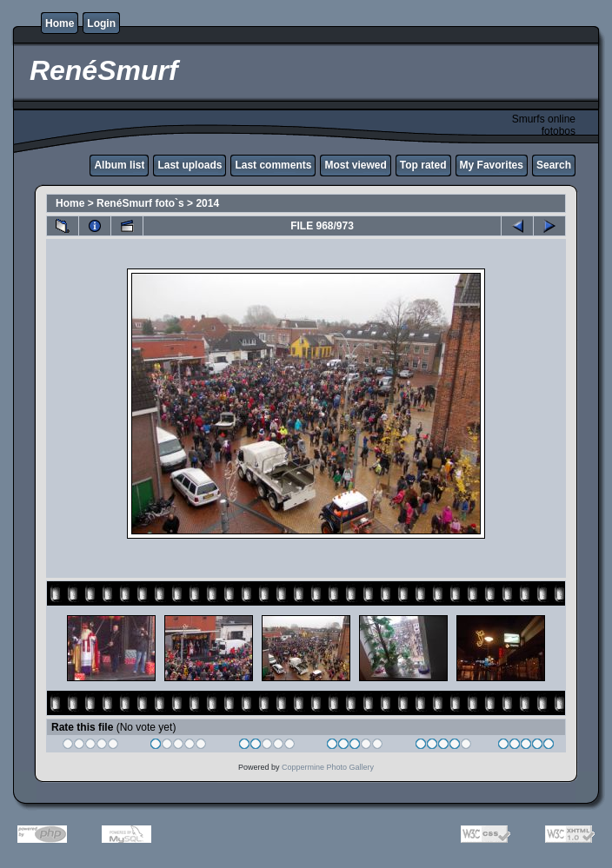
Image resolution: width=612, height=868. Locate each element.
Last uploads (190, 165)
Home (60, 23)
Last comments (273, 165)
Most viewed (355, 165)
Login (101, 23)
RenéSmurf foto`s (140, 203)
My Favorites (492, 165)
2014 (207, 203)
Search (554, 165)
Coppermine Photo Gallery (328, 767)
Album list (119, 165)
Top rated (423, 165)
